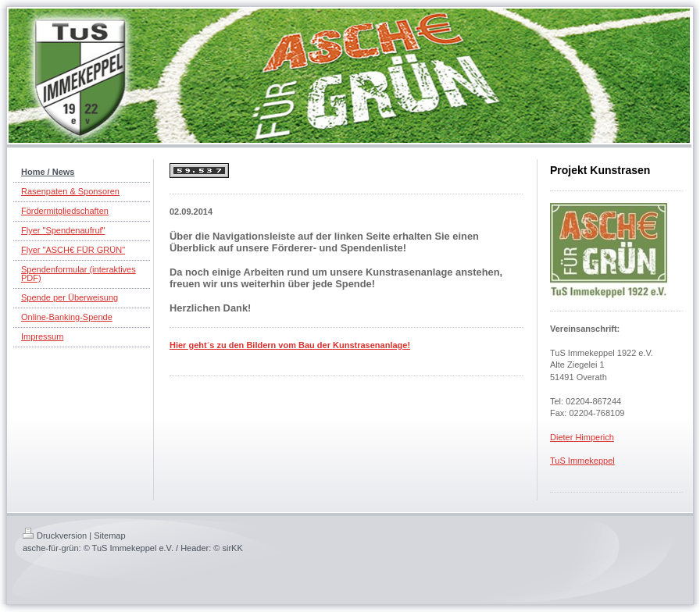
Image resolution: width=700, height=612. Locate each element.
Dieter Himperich (582, 437)
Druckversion (55, 535)
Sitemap (109, 535)
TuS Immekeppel (582, 461)
